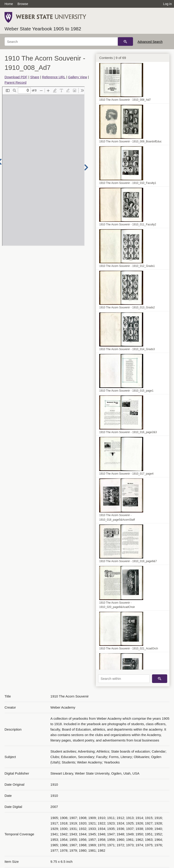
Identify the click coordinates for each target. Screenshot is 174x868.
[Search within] (124, 679)
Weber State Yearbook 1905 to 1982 (43, 29)
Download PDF (16, 77)
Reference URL (54, 77)
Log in (167, 4)
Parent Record (16, 82)
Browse (23, 4)
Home (9, 4)
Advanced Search (150, 42)
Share (35, 77)
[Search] (61, 41)
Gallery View (77, 77)
